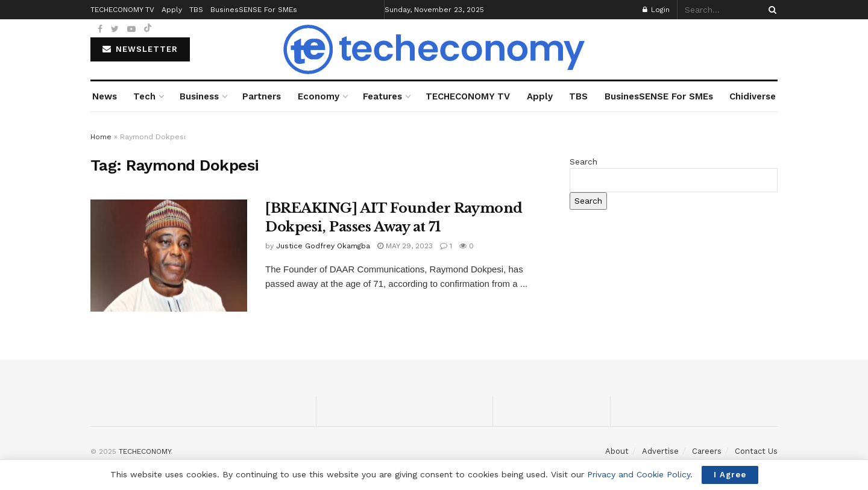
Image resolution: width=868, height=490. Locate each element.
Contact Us (756, 451)
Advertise (660, 451)
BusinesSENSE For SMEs (659, 96)
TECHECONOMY (145, 451)
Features (382, 96)
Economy (319, 96)
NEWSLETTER (140, 49)
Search (583, 162)
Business (199, 96)
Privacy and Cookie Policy (639, 474)
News (105, 96)
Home (101, 137)
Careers (707, 451)
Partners (262, 96)
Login (656, 10)
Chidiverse (753, 96)
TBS (578, 96)
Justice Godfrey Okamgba (323, 246)
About (617, 451)
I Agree (730, 475)
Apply (540, 96)
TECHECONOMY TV (468, 96)
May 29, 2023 (405, 246)
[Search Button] (770, 10)
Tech (144, 96)
